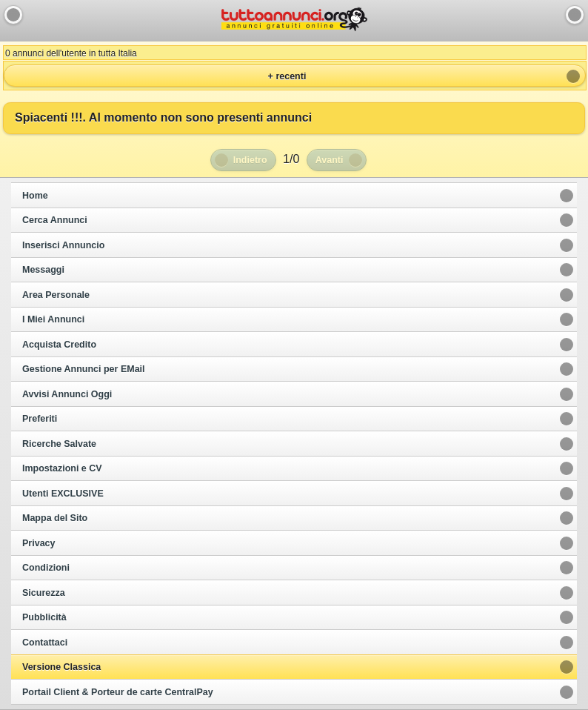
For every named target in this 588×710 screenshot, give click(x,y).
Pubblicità (44, 617)
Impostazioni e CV (62, 468)
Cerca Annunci (55, 220)
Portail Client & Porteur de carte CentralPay (118, 692)
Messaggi (43, 270)
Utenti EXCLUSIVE (63, 494)
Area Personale (56, 295)
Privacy (39, 543)
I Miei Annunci (53, 319)
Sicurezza (44, 593)
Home (35, 196)
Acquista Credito (59, 345)
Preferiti (40, 419)
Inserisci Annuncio (63, 245)
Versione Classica (61, 667)
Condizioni (46, 568)
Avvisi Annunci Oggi (67, 394)
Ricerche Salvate (59, 444)
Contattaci (45, 643)
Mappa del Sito (55, 518)
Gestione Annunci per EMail (84, 369)
